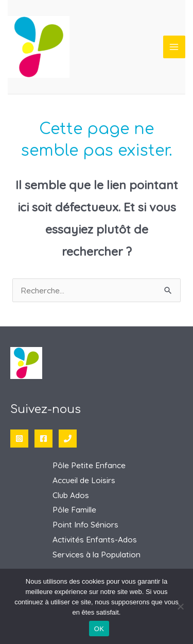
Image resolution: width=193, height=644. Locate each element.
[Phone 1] (68, 439)
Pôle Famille (74, 509)
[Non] (180, 606)
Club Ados (71, 495)
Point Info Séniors (85, 524)
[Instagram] (19, 439)
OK (99, 629)
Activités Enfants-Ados (95, 539)
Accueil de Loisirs (84, 480)
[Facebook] (43, 439)
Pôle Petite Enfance (89, 465)
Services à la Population (97, 554)
